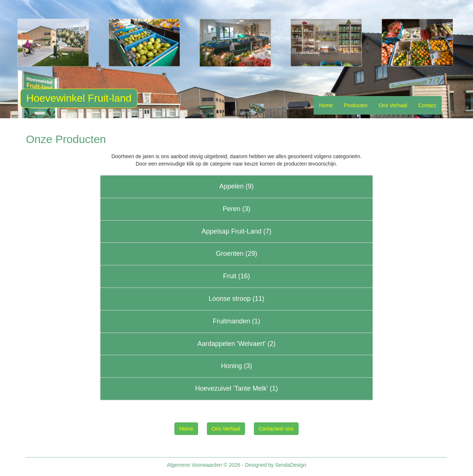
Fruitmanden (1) (236, 321)
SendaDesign (290, 465)
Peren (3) (236, 209)
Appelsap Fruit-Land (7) (236, 231)
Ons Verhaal (393, 105)
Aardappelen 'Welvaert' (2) (236, 344)
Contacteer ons (276, 429)
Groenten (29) (236, 254)
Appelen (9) (236, 186)
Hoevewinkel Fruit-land (79, 98)
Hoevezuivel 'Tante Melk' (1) (236, 388)
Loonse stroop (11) (236, 299)
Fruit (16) (236, 276)
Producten (356, 105)
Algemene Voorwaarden (195, 465)
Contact (427, 105)
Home (326, 105)
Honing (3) (236, 366)
